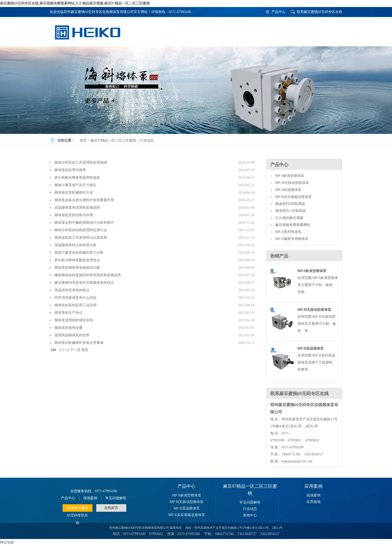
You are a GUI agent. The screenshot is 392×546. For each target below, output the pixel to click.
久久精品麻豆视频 (289, 218)
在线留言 (111, 508)
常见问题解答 (116, 498)
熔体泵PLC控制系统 (291, 211)
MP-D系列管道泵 (288, 232)
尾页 (85, 350)
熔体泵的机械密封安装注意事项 (79, 343)
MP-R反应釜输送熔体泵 (293, 197)
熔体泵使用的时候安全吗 (74, 320)
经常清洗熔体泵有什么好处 (75, 298)
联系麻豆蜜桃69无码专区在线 (319, 12)
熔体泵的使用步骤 (68, 328)
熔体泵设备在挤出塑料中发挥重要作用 (84, 200)
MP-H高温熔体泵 (288, 190)
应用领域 (313, 502)
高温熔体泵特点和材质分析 (75, 245)
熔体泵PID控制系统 (290, 204)
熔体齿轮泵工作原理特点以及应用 (81, 238)
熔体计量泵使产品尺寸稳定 (75, 185)
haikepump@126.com (297, 461)
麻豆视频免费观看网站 (293, 225)
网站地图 (7, 542)
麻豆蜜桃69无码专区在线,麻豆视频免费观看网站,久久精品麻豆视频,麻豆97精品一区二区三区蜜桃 (75, 3)
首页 (83, 141)
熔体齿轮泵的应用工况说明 (75, 305)
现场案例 (90, 498)
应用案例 (313, 486)
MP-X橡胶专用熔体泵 (292, 239)
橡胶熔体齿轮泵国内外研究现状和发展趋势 (88, 275)
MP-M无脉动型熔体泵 (292, 183)
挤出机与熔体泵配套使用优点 (77, 260)
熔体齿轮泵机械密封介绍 (74, 193)
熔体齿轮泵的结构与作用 (74, 215)
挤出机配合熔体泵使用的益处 (77, 178)
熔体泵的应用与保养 (70, 170)
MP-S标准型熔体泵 (290, 176)
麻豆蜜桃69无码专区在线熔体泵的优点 (84, 283)
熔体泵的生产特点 (68, 313)
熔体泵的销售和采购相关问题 (77, 268)
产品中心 (278, 12)
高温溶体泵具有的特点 (72, 290)
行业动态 (196, 90)
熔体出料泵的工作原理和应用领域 (81, 163)
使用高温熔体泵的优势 (72, 335)
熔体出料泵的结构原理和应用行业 (81, 230)
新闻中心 (250, 515)
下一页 (75, 350)
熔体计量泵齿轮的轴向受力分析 (79, 253)
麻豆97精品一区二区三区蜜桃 (113, 141)
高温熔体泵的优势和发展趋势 (77, 208)
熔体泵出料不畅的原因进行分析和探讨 (84, 223)
